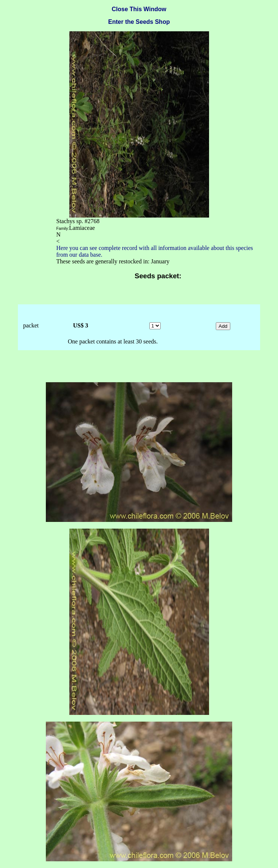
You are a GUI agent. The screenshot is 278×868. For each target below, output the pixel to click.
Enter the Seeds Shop (139, 22)
